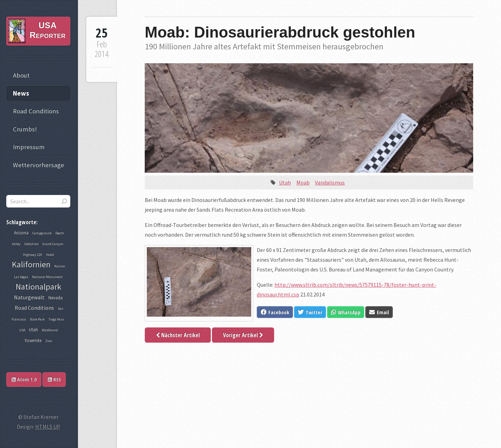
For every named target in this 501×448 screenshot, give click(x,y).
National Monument (47, 277)
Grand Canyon (53, 244)
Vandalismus (330, 182)
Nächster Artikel (178, 335)
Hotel (50, 255)
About (21, 75)
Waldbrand (50, 330)
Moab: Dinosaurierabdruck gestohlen (280, 32)
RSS (54, 379)
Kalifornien (31, 264)
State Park (37, 319)
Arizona (21, 233)
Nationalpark (38, 287)
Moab (303, 182)
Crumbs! (25, 129)
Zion (49, 341)
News (21, 93)
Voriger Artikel (243, 335)
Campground (42, 233)
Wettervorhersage (38, 165)
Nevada (55, 298)
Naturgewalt (29, 297)
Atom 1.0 (24, 379)
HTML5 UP (48, 426)
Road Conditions (36, 111)
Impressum (29, 147)
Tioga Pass (56, 319)
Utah (285, 182)
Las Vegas (21, 277)
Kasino (59, 266)
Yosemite (33, 340)
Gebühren (31, 244)
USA (22, 330)
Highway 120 (33, 255)
